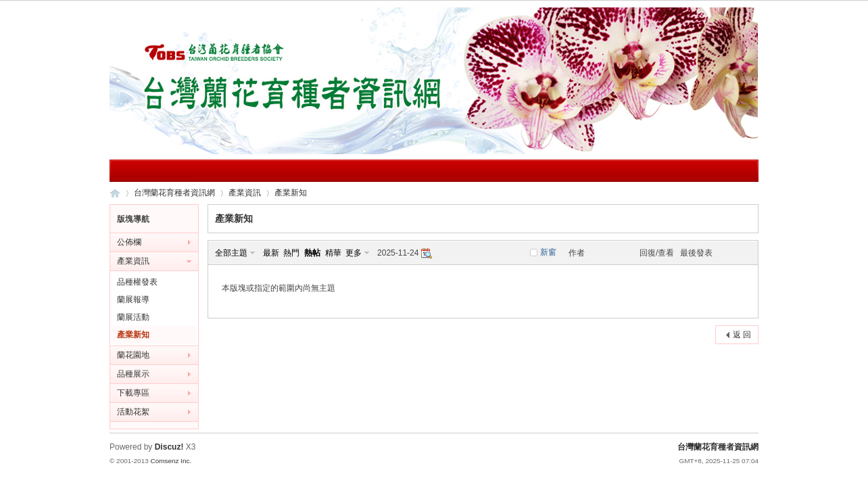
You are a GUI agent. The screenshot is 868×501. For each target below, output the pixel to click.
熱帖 (312, 253)
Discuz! (169, 447)
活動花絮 (133, 412)
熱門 (291, 253)
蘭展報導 (133, 300)
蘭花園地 (133, 355)
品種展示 (133, 374)
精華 (333, 253)
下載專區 (133, 393)
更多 (354, 253)
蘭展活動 (133, 317)
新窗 (548, 252)
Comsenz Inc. (171, 461)
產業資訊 (245, 193)
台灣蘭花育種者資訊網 (115, 193)
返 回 (742, 335)
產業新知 (291, 193)
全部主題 (231, 253)
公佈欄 (129, 242)
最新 (271, 253)
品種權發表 (137, 282)
